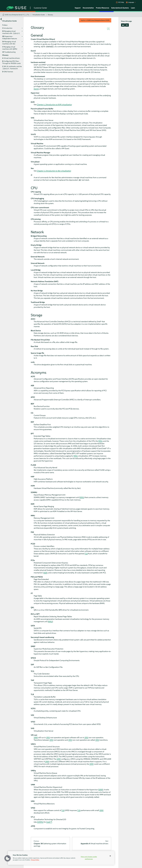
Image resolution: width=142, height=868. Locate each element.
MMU (100, 441)
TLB (86, 554)
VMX (48, 737)
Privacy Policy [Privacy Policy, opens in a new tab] (35, 860)
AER (45, 573)
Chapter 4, (54, 105)
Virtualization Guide (39, 15)
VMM (36, 737)
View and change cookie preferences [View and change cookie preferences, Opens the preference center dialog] (89, 858)
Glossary (50, 15)
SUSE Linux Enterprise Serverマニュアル (17, 15)
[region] (61, 858)
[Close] (110, 856)
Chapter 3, (54, 171)
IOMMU (40, 822)
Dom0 (36, 89)
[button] (8, 858)
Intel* (49, 822)
